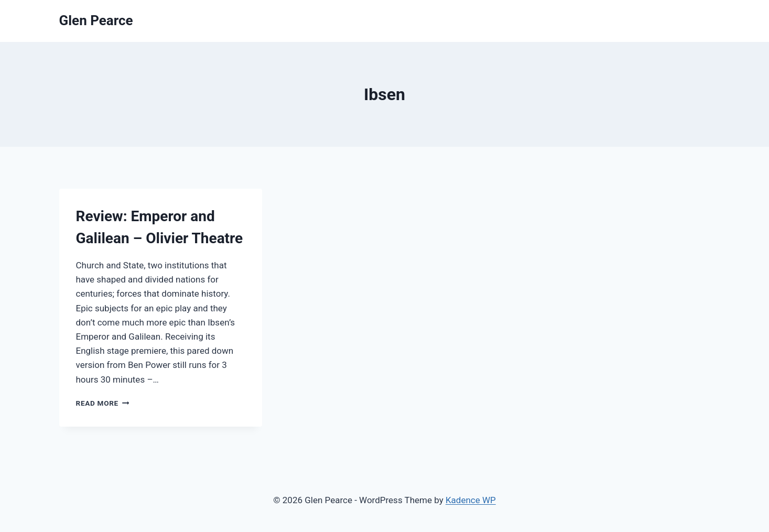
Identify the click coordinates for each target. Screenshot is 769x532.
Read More (103, 403)
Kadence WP (471, 500)
